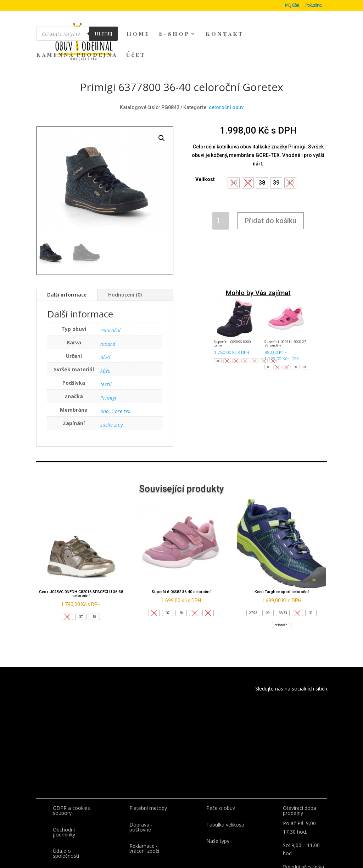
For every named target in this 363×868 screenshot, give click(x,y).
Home (138, 34)
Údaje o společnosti (66, 820)
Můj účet (292, 5)
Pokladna (313, 5)
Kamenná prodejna (77, 55)
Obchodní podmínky (64, 799)
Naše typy (218, 808)
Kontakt (225, 34)
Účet (136, 55)
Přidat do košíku (270, 187)
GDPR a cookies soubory (71, 777)
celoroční (110, 297)
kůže (105, 337)
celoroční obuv (226, 74)
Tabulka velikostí (225, 791)
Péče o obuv (221, 775)
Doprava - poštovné (141, 794)
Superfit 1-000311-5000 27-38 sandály (286, 310)
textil (106, 351)
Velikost (205, 146)
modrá (108, 311)
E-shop (174, 34)
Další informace (67, 261)
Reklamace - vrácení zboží (144, 815)
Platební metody (148, 775)
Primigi (108, 364)
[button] (262, 150)
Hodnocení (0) (125, 261)
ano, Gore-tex (115, 378)
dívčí (105, 324)
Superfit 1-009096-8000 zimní (232, 310)
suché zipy (111, 391)
